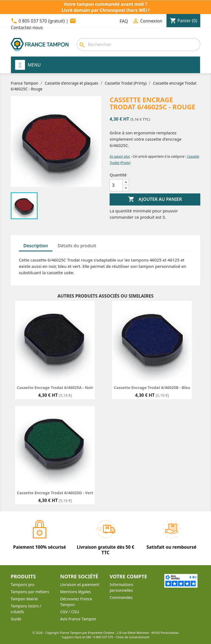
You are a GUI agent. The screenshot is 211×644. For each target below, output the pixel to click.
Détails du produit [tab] (77, 246)
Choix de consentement (132, 637)
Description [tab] (36, 246)
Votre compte (128, 576)
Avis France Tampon (78, 619)
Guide (16, 619)
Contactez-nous (27, 27)
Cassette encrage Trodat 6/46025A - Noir (55, 388)
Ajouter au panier (155, 199)
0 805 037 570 (104, 637)
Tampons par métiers (30, 592)
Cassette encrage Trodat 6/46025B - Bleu (152, 388)
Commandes (121, 597)
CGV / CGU (70, 612)
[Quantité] (116, 185)
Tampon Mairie (24, 599)
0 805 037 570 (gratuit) (41, 21)
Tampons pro (23, 585)
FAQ (124, 21)
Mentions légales (76, 592)
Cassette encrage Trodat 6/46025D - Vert (55, 493)
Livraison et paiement (80, 585)
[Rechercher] (138, 45)
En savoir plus (120, 156)
